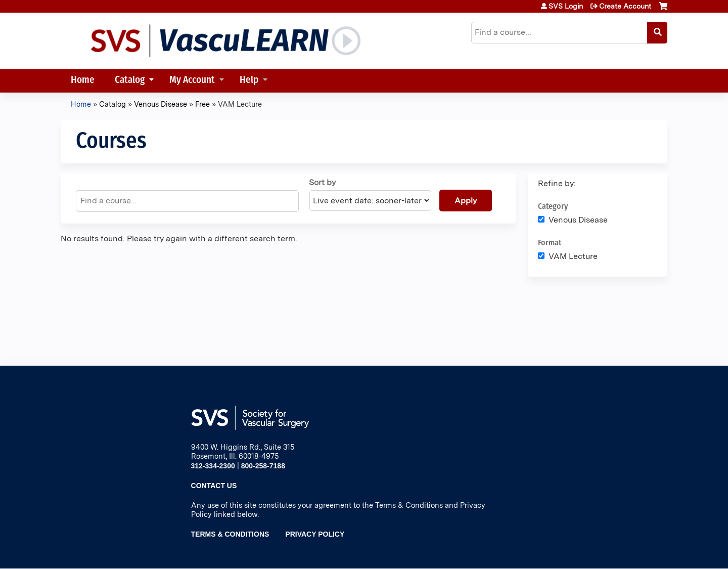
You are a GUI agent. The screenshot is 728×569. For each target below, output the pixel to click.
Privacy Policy (315, 534)
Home (83, 81)
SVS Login (566, 6)
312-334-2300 (213, 466)
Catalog (130, 81)
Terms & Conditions (230, 534)
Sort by (322, 182)
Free (202, 104)
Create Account (625, 6)
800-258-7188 (263, 466)
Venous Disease (161, 104)
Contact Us (214, 486)
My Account (192, 81)
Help (249, 81)
